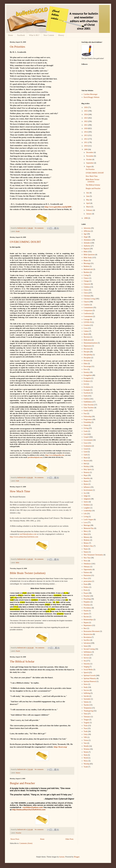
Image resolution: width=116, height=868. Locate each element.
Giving (86, 428)
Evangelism (88, 375)
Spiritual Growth (90, 675)
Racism (86, 617)
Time (85, 714)
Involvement (88, 490)
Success (86, 690)
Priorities (87, 605)
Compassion (88, 311)
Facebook (21, 35)
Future (86, 425)
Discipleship (88, 355)
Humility (87, 478)
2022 (86, 121)
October (89, 159)
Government (88, 440)
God (85, 434)
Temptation (88, 708)
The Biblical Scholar (22, 661)
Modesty (87, 540)
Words (86, 752)
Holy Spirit (88, 469)
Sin (85, 661)
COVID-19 (88, 322)
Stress (86, 684)
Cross (86, 328)
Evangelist (87, 378)
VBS (85, 737)
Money (86, 543)
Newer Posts (15, 839)
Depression (88, 346)
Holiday (86, 466)
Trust (85, 728)
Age (85, 234)
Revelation (87, 637)
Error (86, 369)
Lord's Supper (88, 520)
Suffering (87, 693)
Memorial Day (89, 528)
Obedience (87, 564)
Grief (86, 452)
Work (86, 755)
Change (86, 281)
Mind (86, 534)
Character (87, 284)
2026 (86, 107)
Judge (86, 496)
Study (86, 687)
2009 (86, 149)
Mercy (86, 531)
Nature (86, 552)
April (88, 203)
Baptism (87, 249)
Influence (87, 487)
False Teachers (89, 408)
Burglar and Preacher (22, 783)
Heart (86, 458)
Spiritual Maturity (90, 678)
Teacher (86, 705)
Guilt (85, 455)
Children (87, 287)
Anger (86, 237)
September (90, 163)
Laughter (87, 508)
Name (86, 549)
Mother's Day (88, 546)
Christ (86, 293)
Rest (85, 628)
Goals (86, 431)
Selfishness (88, 652)
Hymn (86, 484)
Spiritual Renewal (90, 681)
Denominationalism (90, 343)
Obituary (87, 567)
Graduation (88, 446)
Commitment (88, 308)
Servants (87, 655)
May (88, 200)
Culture (86, 331)
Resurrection (88, 634)
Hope (86, 475)
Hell (85, 464)
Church (86, 302)
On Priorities (17, 47)
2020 (86, 128)
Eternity (86, 372)
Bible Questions (89, 255)
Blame (86, 261)
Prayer (86, 593)
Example (87, 390)
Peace (86, 578)
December (90, 152)
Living (86, 517)
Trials (86, 726)
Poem (86, 584)
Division (87, 361)
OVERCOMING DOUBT (25, 242)
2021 (86, 125)
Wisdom (87, 749)
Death (18, 231)
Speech (86, 673)
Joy (85, 493)
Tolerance (87, 717)
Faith (17, 481)
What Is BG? (34, 35)
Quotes (86, 614)
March (89, 207)
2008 (86, 218)
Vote (85, 743)
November (90, 156)
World (86, 758)
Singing (86, 667)
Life (85, 514)
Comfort (87, 305)
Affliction (87, 231)
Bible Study (88, 258)
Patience (87, 572)
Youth (86, 767)
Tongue (86, 720)
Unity (86, 734)
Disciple (87, 352)
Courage (87, 319)
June (88, 196)
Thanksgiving (88, 711)
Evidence (87, 381)
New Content (49, 35)
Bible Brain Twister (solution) (28, 573)
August (89, 167)
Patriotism (87, 575)
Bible (17, 563)
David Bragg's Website (92, 97)
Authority (87, 246)
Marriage (87, 525)
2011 (86, 142)
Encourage (87, 366)
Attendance (88, 240)
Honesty (87, 472)
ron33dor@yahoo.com (28, 534)
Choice (86, 290)
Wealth (86, 746)
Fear (85, 414)
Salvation (87, 643)
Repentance (88, 625)
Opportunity (88, 569)
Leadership (87, 511)
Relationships (88, 620)
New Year (87, 558)
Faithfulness (88, 402)
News (86, 561)
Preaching (87, 599)
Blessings (87, 263)
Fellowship (87, 416)
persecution (88, 581)
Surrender (87, 699)
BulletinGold (88, 269)
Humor (18, 773)
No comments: (39, 228)
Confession (88, 313)
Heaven (86, 461)
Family (86, 411)
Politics (86, 587)
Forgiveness (88, 419)
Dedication (87, 340)
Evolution (87, 387)
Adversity (87, 228)
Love (85, 522)
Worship (87, 764)
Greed (86, 449)
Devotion (87, 349)
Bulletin (86, 266)
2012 (86, 139)
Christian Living (89, 299)
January (89, 214)
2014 (86, 132)
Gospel (86, 437)
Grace (86, 443)
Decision (87, 337)
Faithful (86, 399)
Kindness (87, 505)
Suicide (86, 696)
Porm (86, 590)
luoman (62, 857)
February (89, 210)
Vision (86, 740)
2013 (86, 135)
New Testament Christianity (93, 555)
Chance (86, 278)
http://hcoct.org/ (60, 747)
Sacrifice (87, 640)
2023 (86, 118)
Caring (86, 275)
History (61, 35)
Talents (86, 702)
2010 (86, 146)
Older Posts (69, 839)
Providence (88, 608)
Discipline (87, 358)
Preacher (19, 833)
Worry (86, 761)
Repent (86, 623)
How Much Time (20, 491)
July (88, 193)
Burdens (87, 272)
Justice (86, 502)
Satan (86, 646)
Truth (86, 731)
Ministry (87, 537)
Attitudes (87, 243)
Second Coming (89, 649)
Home (11, 35)
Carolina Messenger (91, 94)
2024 (86, 114)
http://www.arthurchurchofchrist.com (24, 537)
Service (86, 658)
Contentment (88, 316)
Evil (85, 384)
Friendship (87, 422)
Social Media (88, 670)
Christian (87, 296)
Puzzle (18, 651)
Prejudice (87, 602)
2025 (86, 111)
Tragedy (87, 723)
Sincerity (87, 664)
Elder (86, 364)
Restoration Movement (92, 631)
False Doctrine (89, 405)
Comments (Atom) (26, 843)
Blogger (77, 857)
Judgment (87, 499)
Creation (87, 325)
